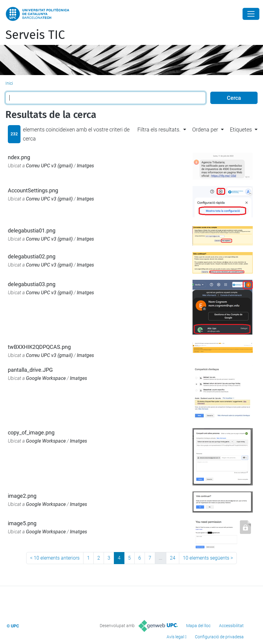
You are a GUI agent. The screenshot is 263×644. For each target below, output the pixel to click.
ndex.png (19, 157)
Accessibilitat (231, 626)
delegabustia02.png (32, 256)
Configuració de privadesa (219, 637)
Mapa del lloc (198, 626)
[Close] (251, 14)
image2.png (22, 496)
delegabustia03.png (32, 284)
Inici (9, 83)
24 (173, 558)
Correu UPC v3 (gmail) (49, 166)
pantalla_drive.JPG (30, 370)
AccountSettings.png (33, 190)
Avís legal (175, 637)
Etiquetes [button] (241, 129)
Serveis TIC (35, 35)
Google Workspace (46, 378)
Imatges (85, 166)
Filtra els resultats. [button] (159, 129)
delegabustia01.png (32, 230)
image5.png (22, 523)
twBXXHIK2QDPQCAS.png (39, 347)
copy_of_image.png (31, 432)
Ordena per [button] (205, 129)
